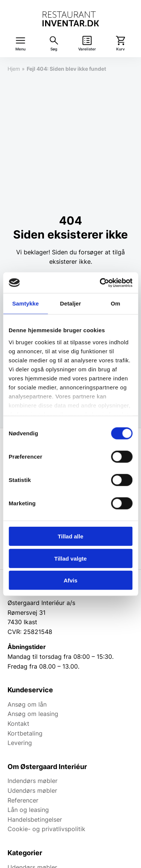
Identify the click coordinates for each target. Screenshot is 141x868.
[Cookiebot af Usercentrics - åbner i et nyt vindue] (100, 283)
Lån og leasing (28, 810)
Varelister (87, 49)
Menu (20, 49)
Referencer (23, 800)
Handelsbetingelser (35, 819)
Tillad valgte (70, 558)
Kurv (121, 49)
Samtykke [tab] (25, 303)
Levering (20, 743)
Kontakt (18, 724)
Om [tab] (116, 303)
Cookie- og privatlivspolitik (46, 829)
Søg (54, 49)
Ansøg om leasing (33, 714)
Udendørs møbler (32, 790)
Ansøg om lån (27, 704)
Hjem (14, 69)
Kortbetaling (25, 733)
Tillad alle (70, 536)
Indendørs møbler (33, 781)
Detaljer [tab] (71, 303)
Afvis (70, 580)
